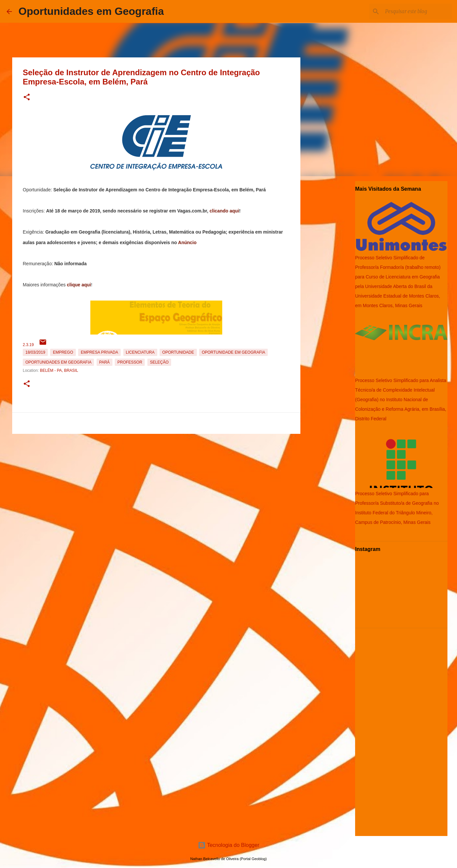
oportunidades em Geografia (58, 362)
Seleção (159, 362)
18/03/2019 (35, 352)
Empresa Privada (99, 352)
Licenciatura (140, 352)
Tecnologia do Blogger (229, 845)
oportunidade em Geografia (233, 352)
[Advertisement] (156, 483)
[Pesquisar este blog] (417, 12)
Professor (130, 362)
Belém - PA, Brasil (59, 370)
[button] (27, 97)
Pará (105, 362)
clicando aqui (224, 211)
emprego (63, 352)
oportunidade (178, 352)
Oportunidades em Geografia (91, 11)
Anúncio (187, 242)
